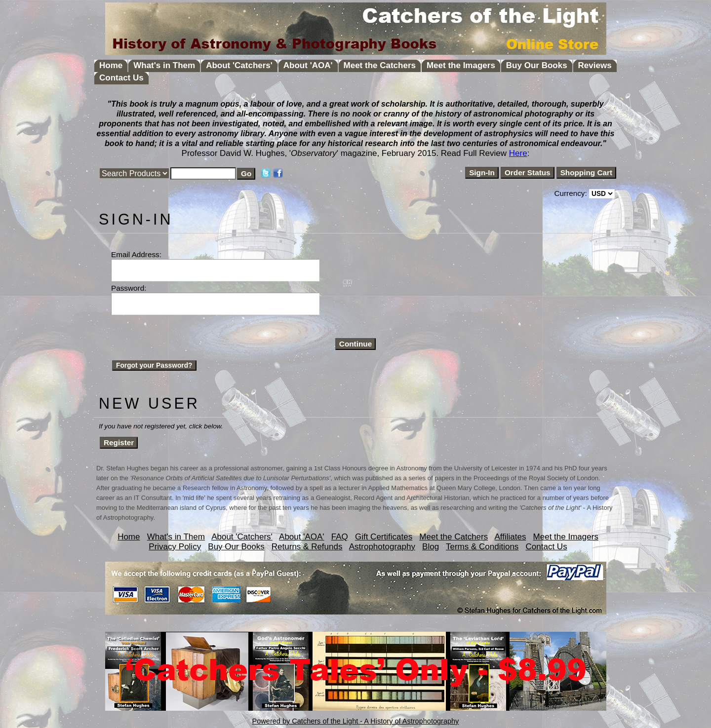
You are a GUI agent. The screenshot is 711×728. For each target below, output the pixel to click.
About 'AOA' (308, 65)
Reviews (595, 65)
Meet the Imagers (461, 65)
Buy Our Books (537, 65)
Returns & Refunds (307, 547)
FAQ (340, 537)
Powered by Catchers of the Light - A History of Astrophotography (356, 721)
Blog (431, 547)
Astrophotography (382, 547)
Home (111, 65)
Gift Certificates (384, 537)
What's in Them (164, 65)
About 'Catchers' (239, 65)
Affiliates (510, 537)
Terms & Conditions (482, 547)
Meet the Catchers (380, 65)
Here (518, 153)
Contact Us (121, 78)
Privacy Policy (175, 547)
